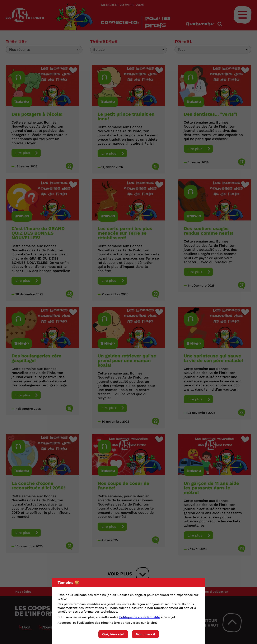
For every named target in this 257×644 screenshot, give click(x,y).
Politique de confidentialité (140, 617)
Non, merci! (145, 634)
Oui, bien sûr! (113, 634)
